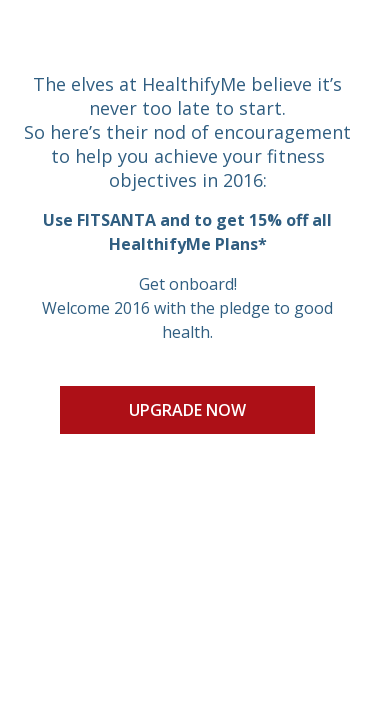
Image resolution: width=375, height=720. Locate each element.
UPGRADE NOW (187, 410)
